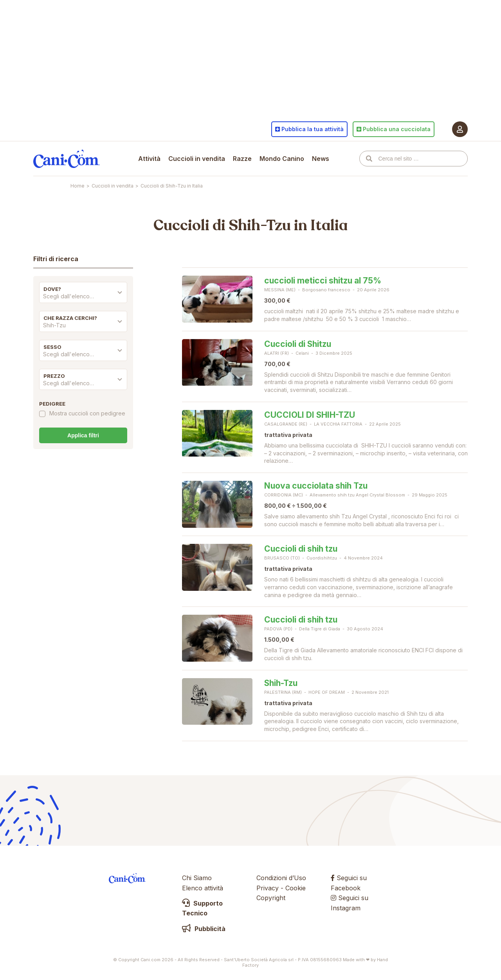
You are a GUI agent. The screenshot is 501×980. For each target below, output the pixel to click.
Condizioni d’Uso (281, 878)
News (321, 159)
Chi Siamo (197, 878)
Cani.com (67, 159)
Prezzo (54, 376)
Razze (242, 159)
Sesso (52, 347)
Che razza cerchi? (70, 318)
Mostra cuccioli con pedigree (87, 414)
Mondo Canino (282, 159)
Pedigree (52, 404)
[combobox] (83, 298)
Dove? (52, 289)
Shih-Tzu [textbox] (54, 325)
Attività (149, 159)
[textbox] (83, 296)
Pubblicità (204, 929)
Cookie (296, 888)
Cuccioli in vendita (197, 159)
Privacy (268, 888)
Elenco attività (203, 888)
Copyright (271, 898)
